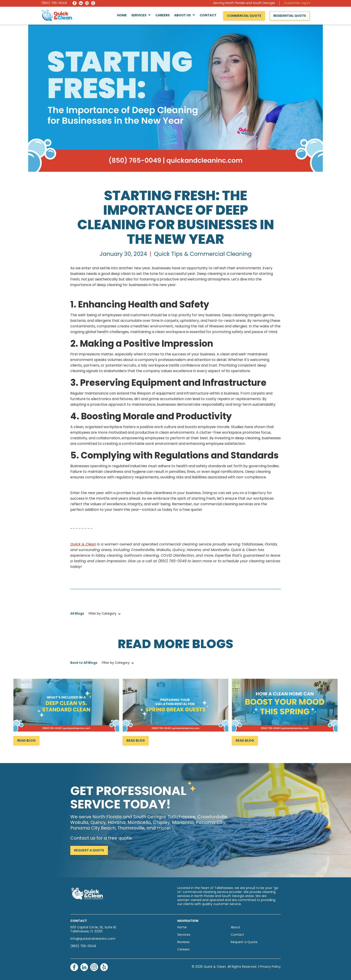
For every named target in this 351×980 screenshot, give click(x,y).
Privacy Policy (270, 967)
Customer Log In (297, 3)
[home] (57, 15)
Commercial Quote (244, 16)
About (235, 928)
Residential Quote (290, 16)
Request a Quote (89, 851)
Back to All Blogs (84, 663)
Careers (163, 16)
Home (122, 16)
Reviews (183, 942)
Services (184, 935)
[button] (141, 16)
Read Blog (26, 741)
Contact (208, 16)
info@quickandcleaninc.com (93, 939)
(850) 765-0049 (54, 3)
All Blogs (77, 614)
